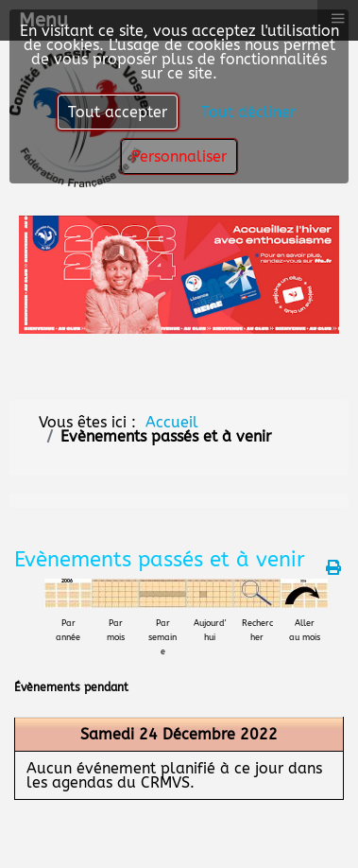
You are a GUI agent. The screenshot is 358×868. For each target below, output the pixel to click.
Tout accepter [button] (118, 112)
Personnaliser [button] (179, 156)
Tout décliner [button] (248, 112)
